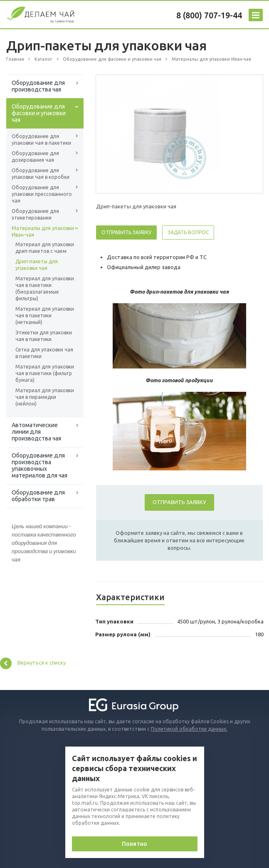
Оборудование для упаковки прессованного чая (42, 194)
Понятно (134, 844)
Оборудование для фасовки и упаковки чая (39, 113)
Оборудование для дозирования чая (35, 157)
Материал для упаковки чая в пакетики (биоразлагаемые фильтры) (45, 288)
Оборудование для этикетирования (35, 214)
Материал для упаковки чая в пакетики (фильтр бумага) (45, 373)
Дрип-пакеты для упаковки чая (37, 265)
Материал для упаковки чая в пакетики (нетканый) (45, 315)
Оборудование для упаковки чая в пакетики (41, 140)
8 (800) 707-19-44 (209, 15)
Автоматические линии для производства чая (36, 432)
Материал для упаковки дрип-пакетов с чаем (45, 248)
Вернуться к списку (33, 663)
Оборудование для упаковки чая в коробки (41, 174)
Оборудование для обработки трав (38, 496)
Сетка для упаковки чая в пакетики (44, 353)
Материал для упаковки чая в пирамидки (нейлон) (45, 397)
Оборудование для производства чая (38, 86)
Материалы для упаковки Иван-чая (43, 231)
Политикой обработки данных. (189, 729)
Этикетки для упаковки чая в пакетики (44, 336)
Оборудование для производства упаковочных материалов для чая (39, 465)
